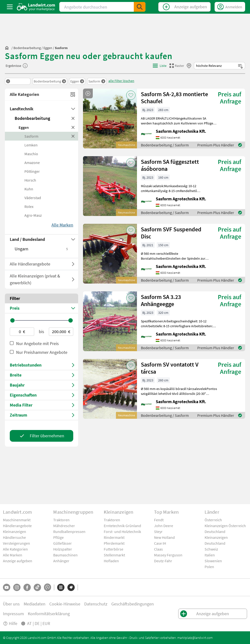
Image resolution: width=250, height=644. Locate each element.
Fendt (159, 520)
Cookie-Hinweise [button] (65, 604)
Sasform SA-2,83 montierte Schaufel (174, 98)
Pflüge (58, 537)
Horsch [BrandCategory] (30, 180)
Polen (209, 567)
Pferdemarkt (114, 543)
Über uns (11, 604)
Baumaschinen (65, 555)
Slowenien (213, 561)
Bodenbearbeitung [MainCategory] (32, 118)
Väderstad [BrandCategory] (33, 198)
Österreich (213, 520)
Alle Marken (13, 555)
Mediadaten (35, 604)
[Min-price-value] (22, 332)
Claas (158, 549)
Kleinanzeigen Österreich (225, 526)
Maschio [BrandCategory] (31, 154)
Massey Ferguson (168, 555)
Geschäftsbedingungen (133, 604)
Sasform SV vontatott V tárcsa (170, 368)
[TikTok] (37, 587)
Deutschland (215, 532)
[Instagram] (17, 587)
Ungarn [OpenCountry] (42, 249)
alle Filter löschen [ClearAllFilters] (121, 81)
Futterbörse (114, 549)
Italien (210, 555)
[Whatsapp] (47, 587)
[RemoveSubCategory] (73, 127)
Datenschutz (96, 604)
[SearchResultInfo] (25, 66)
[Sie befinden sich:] (8, 48)
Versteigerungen (16, 543)
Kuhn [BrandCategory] (29, 189)
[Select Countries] (42, 239)
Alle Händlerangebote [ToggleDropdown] (30, 264)
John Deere (164, 526)
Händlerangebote (17, 526)
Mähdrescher (64, 526)
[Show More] (62, 225)
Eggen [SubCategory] (24, 127)
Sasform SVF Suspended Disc (171, 233)
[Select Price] (42, 308)
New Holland (164, 537)
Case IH (160, 543)
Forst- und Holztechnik (122, 532)
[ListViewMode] (159, 66)
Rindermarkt (114, 537)
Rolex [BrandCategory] (29, 206)
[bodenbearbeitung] (27, 48)
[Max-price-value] (61, 332)
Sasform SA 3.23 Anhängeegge (161, 300)
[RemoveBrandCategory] (73, 136)
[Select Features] (42, 395)
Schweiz (211, 549)
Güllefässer (62, 543)
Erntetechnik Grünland (122, 526)
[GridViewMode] (177, 66)
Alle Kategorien (15, 549)
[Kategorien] (61, 587)
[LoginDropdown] (230, 7)
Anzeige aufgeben (18, 561)
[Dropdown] (73, 109)
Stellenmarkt (114, 555)
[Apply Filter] (42, 436)
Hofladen (111, 561)
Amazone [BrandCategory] (32, 163)
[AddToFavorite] (131, 95)
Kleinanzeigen (15, 532)
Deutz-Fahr (163, 561)
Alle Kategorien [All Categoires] (43, 94)
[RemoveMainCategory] (73, 118)
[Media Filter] (42, 405)
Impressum (13, 614)
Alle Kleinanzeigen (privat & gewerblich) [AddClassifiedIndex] (42, 279)
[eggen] (48, 48)
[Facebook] (27, 587)
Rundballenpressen (69, 532)
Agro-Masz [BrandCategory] (33, 215)
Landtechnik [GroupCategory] (22, 109)
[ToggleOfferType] (73, 264)
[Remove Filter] (50, 81)
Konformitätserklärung (49, 614)
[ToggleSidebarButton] (10, 7)
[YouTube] (7, 587)
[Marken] (71, 587)
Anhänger (61, 561)
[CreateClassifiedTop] (184, 7)
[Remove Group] (18, 81)
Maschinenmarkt (17, 520)
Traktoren (61, 520)
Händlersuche (14, 537)
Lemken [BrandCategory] (31, 145)
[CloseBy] (189, 66)
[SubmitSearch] (140, 7)
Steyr (158, 532)
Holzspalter (63, 549)
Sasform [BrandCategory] (31, 136)
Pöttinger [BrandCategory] (32, 171)
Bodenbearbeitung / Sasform (165, 145)
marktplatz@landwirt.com (195, 638)
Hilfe (10, 623)
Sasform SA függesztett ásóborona (170, 165)
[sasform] (61, 48)
